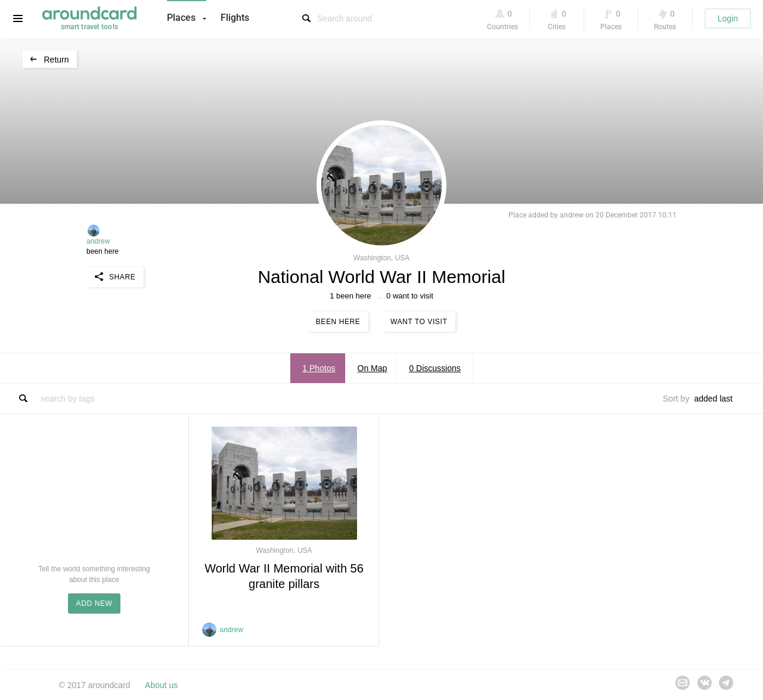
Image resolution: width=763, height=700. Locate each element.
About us (161, 685)
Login (728, 18)
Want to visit (419, 322)
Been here (338, 322)
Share (122, 277)
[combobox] (717, 399)
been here (103, 251)
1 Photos (319, 368)
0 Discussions (435, 368)
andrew (98, 241)
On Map (373, 368)
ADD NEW (94, 603)
